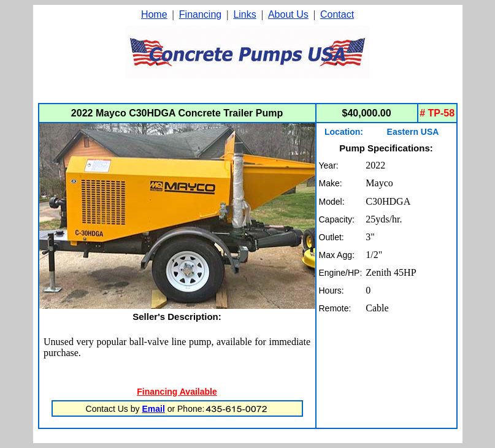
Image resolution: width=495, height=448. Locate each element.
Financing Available (177, 392)
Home (154, 14)
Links (244, 14)
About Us (288, 14)
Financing (200, 14)
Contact (337, 14)
